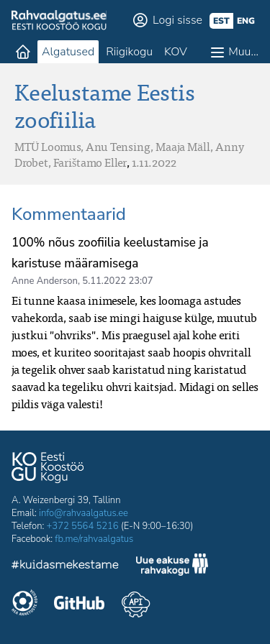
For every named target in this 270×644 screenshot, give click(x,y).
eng (246, 21)
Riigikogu (129, 52)
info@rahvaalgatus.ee (84, 513)
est (221, 21)
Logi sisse (177, 20)
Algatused (68, 52)
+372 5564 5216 (83, 526)
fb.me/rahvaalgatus (94, 539)
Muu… (243, 52)
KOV (176, 52)
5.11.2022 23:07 (117, 281)
